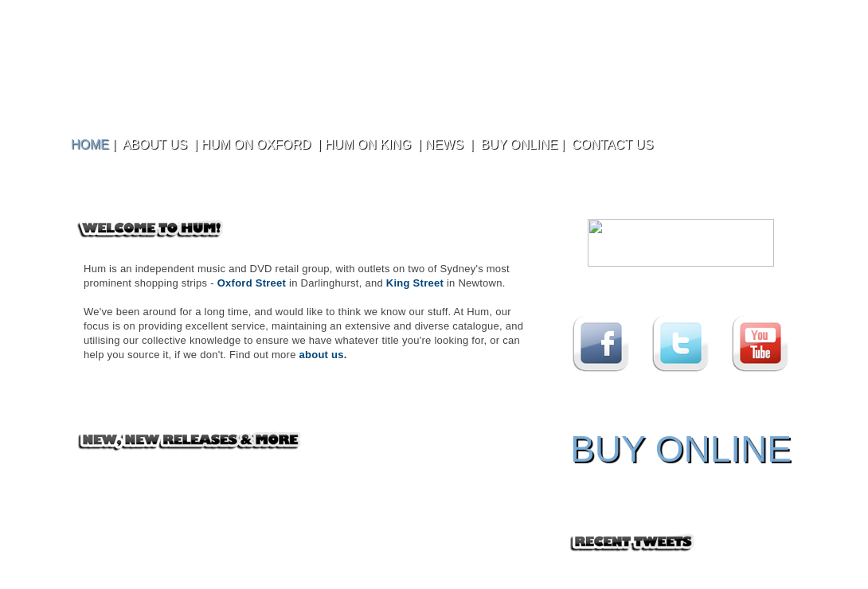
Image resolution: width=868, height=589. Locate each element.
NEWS (444, 144)
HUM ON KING (368, 144)
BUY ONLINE (520, 144)
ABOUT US (155, 144)
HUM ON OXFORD (256, 144)
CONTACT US (613, 144)
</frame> (681, 244)
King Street (415, 283)
